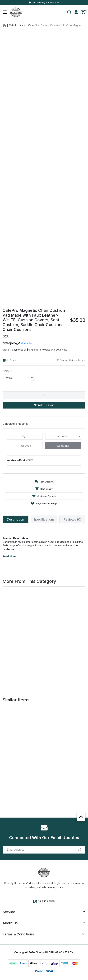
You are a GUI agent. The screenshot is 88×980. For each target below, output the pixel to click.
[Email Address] (44, 850)
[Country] (63, 436)
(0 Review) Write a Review (71, 360)
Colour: (7, 371)
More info (17, 343)
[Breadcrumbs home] (4, 25)
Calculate (63, 446)
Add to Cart (44, 405)
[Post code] (25, 446)
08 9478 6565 (44, 902)
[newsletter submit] (79, 850)
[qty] (25, 436)
